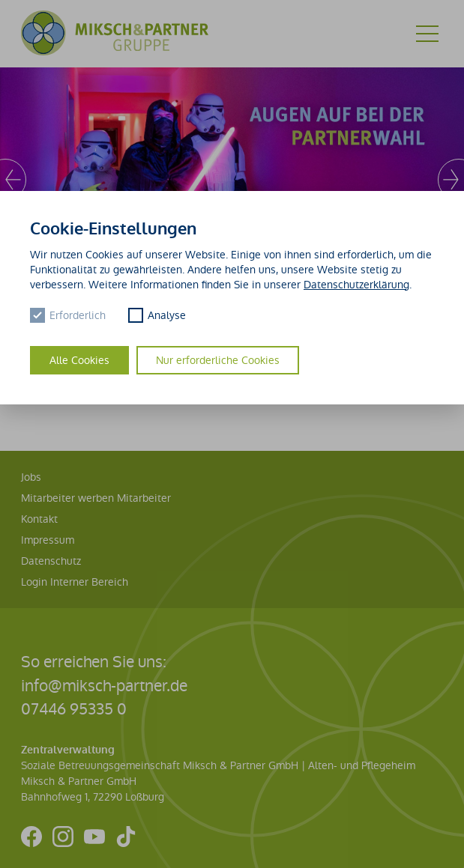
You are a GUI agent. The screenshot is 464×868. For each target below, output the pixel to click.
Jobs (31, 477)
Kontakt (39, 519)
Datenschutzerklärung (356, 285)
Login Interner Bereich (75, 582)
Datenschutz (51, 561)
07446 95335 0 (74, 709)
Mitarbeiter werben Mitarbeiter (96, 498)
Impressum (48, 540)
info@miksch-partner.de (104, 686)
